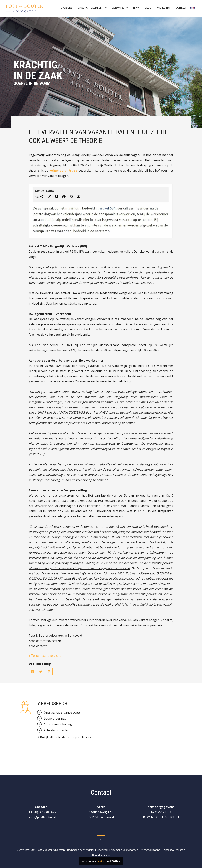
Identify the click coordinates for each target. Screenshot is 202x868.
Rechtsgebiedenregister (81, 850)
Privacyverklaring (150, 850)
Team (136, 8)
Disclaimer (103, 850)
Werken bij (164, 8)
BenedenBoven (101, 855)
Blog (149, 8)
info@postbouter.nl (42, 817)
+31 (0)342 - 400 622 (42, 812)
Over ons (67, 8)
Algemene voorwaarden (124, 850)
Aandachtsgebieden (91, 8)
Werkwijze (118, 8)
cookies (100, 861)
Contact (181, 8)
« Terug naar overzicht (45, 656)
